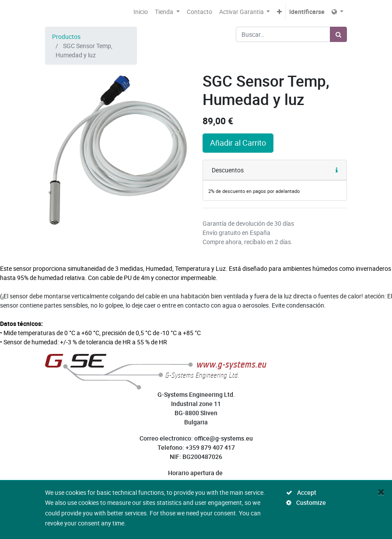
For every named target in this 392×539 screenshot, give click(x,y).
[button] (279, 12)
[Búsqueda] (338, 34)
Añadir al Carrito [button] (238, 143)
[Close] (381, 492)
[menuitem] (141, 12)
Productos (66, 37)
